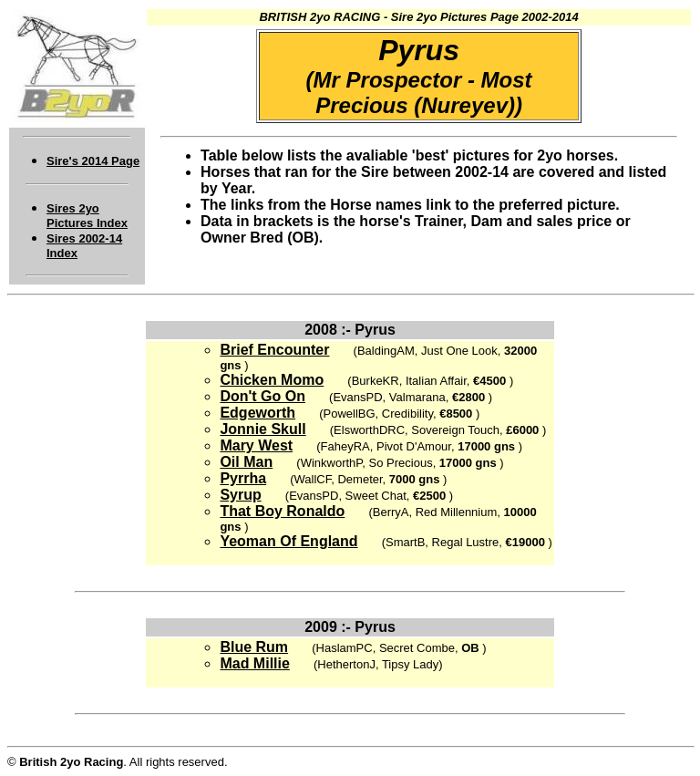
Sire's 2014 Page (93, 161)
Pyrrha (243, 478)
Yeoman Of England (288, 541)
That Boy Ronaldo (282, 511)
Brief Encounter (274, 350)
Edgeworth (257, 413)
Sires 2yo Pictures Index (87, 216)
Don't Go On (262, 396)
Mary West (256, 445)
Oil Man (246, 462)
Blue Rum (254, 647)
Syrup (240, 495)
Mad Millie (254, 663)
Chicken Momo (272, 380)
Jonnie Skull (262, 429)
